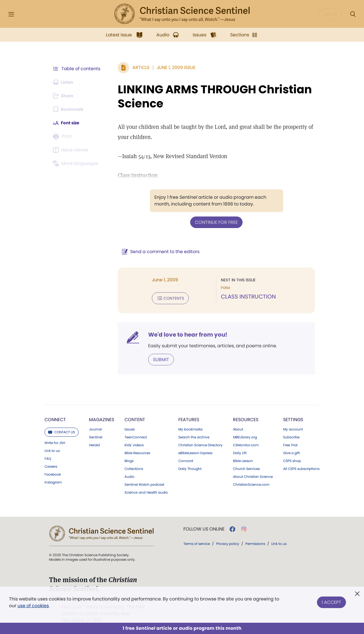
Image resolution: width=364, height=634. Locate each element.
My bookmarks (190, 428)
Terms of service (197, 543)
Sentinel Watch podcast (144, 483)
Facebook (53, 473)
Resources (246, 418)
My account (293, 428)
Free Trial (290, 444)
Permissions (255, 543)
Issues (130, 428)
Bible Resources (137, 452)
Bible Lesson (243, 460)
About (238, 428)
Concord (186, 460)
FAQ (48, 458)
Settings (293, 418)
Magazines (102, 418)
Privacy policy (228, 543)
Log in (330, 14)
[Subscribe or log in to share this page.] (65, 96)
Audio (129, 476)
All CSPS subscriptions (301, 468)
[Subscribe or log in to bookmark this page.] (69, 109)
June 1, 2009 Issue (173, 68)
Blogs (129, 460)
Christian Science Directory (200, 444)
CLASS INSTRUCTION (247, 297)
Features (189, 418)
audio (146, 491)
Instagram (53, 481)
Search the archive (194, 436)
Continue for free (215, 222)
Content (135, 418)
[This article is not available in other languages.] (76, 164)
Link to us (52, 450)
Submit (158, 358)
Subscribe (291, 436)
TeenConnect (136, 436)
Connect (55, 418)
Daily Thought (190, 468)
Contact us (62, 431)
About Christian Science (253, 476)
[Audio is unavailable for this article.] (64, 82)
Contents (167, 298)
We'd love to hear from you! (185, 334)
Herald (94, 444)
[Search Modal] (353, 14)
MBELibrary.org (245, 436)
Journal (95, 428)
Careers (51, 465)
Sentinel (96, 436)
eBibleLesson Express (195, 452)
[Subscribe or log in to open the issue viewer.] (72, 150)
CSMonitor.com (246, 444)
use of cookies (33, 606)
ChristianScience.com (251, 483)
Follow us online (204, 528)
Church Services (246, 468)
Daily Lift (240, 452)
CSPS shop (292, 460)
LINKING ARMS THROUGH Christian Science (212, 96)
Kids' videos (134, 444)
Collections (134, 468)
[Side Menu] (11, 14)
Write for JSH (55, 442)
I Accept (331, 601)
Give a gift (291, 452)
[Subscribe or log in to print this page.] (63, 136)
